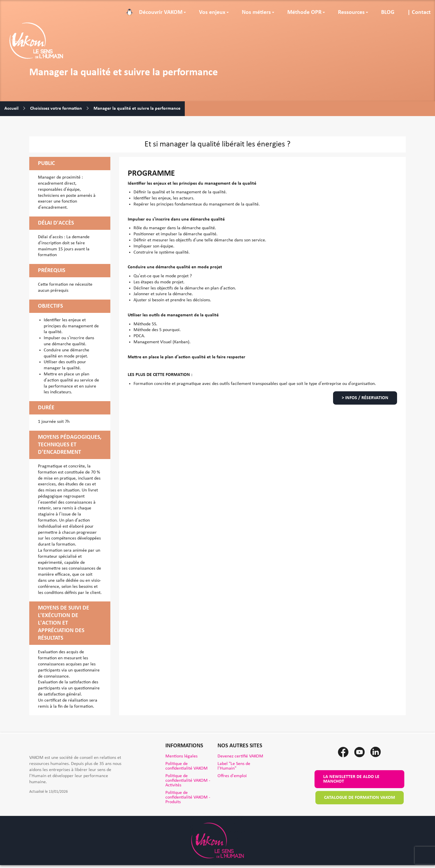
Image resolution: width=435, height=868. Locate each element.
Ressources (351, 12)
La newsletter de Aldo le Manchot (351, 779)
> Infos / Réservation (365, 398)
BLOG (388, 12)
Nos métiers (256, 12)
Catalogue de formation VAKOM (360, 798)
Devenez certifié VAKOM (240, 756)
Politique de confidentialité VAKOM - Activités (188, 781)
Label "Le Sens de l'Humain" (234, 766)
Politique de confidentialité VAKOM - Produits (188, 797)
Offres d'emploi (232, 776)
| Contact (419, 12)
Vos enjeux (212, 12)
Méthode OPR (304, 12)
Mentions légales (181, 756)
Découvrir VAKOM (161, 12)
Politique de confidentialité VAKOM (187, 766)
